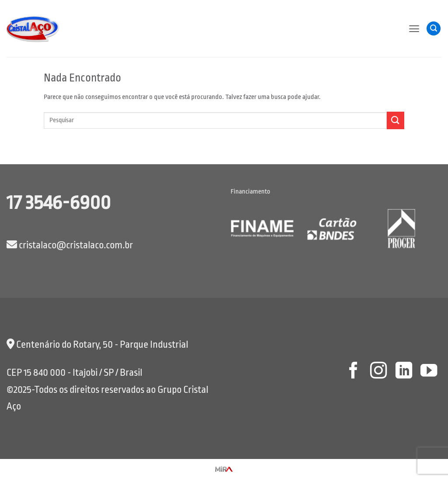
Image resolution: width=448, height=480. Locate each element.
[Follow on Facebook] (353, 372)
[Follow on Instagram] (378, 372)
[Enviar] (395, 120)
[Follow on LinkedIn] (403, 372)
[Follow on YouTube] (429, 372)
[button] (414, 29)
